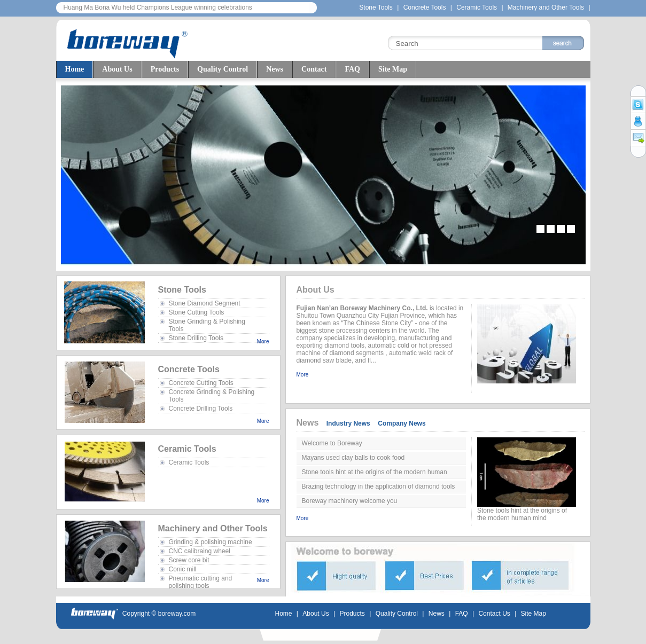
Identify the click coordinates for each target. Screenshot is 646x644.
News (275, 69)
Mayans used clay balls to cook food (353, 458)
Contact (314, 69)
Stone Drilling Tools (196, 338)
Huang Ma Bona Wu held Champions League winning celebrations (158, 7)
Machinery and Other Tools (546, 7)
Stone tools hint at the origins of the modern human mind (375, 474)
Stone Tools (376, 7)
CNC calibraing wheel (200, 551)
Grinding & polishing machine (211, 542)
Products (165, 69)
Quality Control (223, 69)
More (263, 341)
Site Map (393, 69)
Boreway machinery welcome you (350, 501)
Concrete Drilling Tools (201, 409)
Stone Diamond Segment (205, 303)
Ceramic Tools (477, 7)
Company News (402, 423)
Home (75, 69)
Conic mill (183, 569)
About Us (117, 69)
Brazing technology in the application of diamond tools (379, 486)
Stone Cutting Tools (197, 312)
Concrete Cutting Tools (201, 383)
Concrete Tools (425, 7)
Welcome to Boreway (332, 443)
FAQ (352, 69)
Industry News (348, 423)
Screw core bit (189, 560)
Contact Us (494, 614)
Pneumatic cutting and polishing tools (201, 582)
